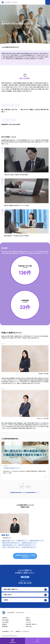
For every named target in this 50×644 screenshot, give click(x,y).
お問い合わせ (8, 595)
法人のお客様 (5, 622)
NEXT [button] (28, 487)
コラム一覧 (28, 622)
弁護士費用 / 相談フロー (11, 589)
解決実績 (4, 624)
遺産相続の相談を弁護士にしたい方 (12, 468)
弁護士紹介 (5, 618)
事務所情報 (5, 626)
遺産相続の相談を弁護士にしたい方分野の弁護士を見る (25, 556)
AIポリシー (12, 631)
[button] (23, 484)
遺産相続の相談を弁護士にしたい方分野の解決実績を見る (25, 493)
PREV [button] (22, 487)
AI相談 (6, 600)
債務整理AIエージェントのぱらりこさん (23, 631)
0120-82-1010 (25, 583)
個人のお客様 (5, 620)
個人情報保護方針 (5, 631)
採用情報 (28, 620)
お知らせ (28, 618)
